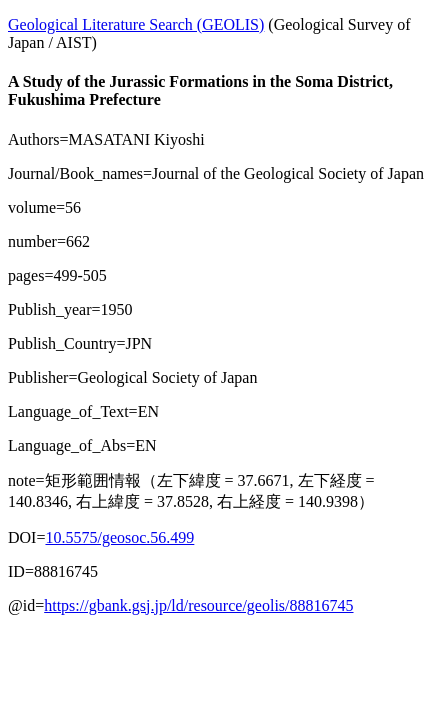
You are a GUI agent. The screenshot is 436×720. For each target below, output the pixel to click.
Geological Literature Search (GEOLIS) (136, 24)
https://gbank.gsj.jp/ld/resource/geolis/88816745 (198, 605)
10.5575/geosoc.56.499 (119, 537)
